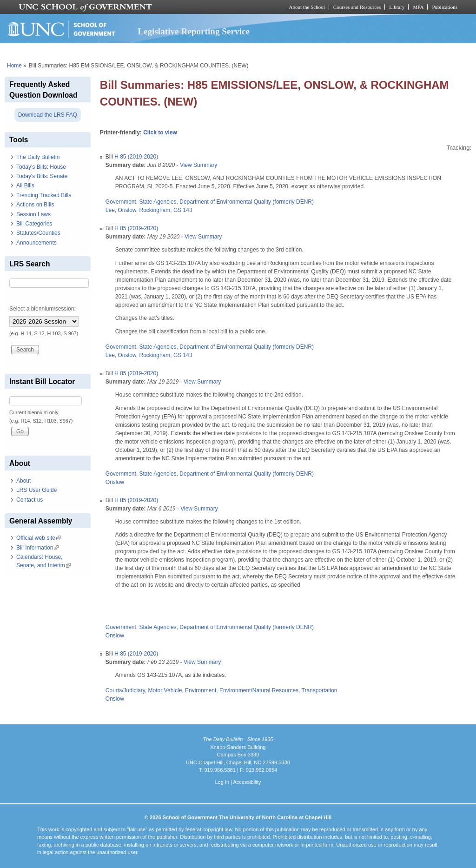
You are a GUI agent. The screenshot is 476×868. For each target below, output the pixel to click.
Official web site (39, 538)
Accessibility (247, 782)
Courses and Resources (357, 7)
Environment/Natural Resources (259, 690)
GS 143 (183, 210)
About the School (307, 7)
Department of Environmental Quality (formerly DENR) (247, 202)
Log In (222, 782)
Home (14, 66)
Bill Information (37, 548)
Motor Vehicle (165, 690)
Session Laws (33, 214)
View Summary (198, 165)
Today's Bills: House (41, 167)
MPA (418, 7)
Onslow (127, 210)
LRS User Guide (36, 490)
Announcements (36, 243)
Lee (110, 210)
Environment (201, 690)
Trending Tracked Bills (44, 195)
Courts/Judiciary (125, 690)
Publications (445, 7)
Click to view (160, 133)
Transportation (320, 690)
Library (397, 7)
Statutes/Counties (38, 233)
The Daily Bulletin (38, 157)
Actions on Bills (35, 205)
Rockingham (155, 210)
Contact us (30, 500)
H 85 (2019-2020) (136, 157)
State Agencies (158, 202)
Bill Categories (34, 224)
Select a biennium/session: (43, 309)
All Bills (25, 186)
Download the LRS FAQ (48, 115)
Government (121, 202)
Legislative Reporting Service (194, 31)
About (23, 481)
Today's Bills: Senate (42, 176)
